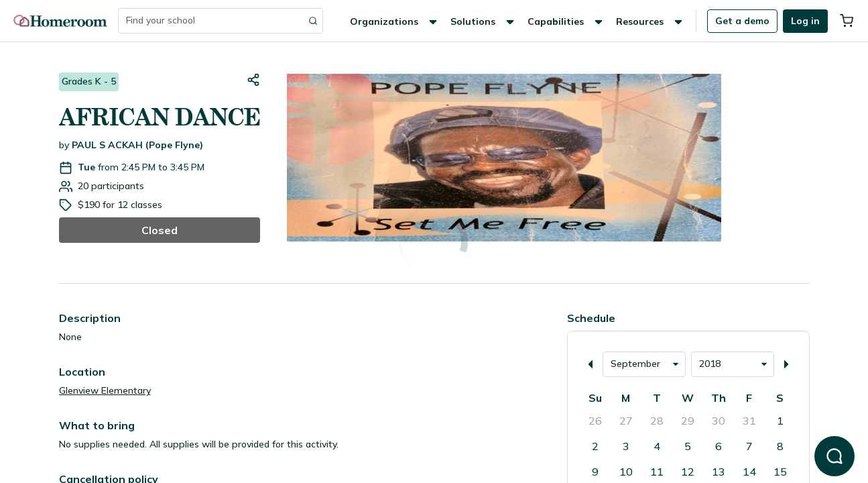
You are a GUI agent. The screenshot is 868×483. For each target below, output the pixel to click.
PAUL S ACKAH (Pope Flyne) (137, 145)
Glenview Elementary (105, 390)
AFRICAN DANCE (160, 117)
